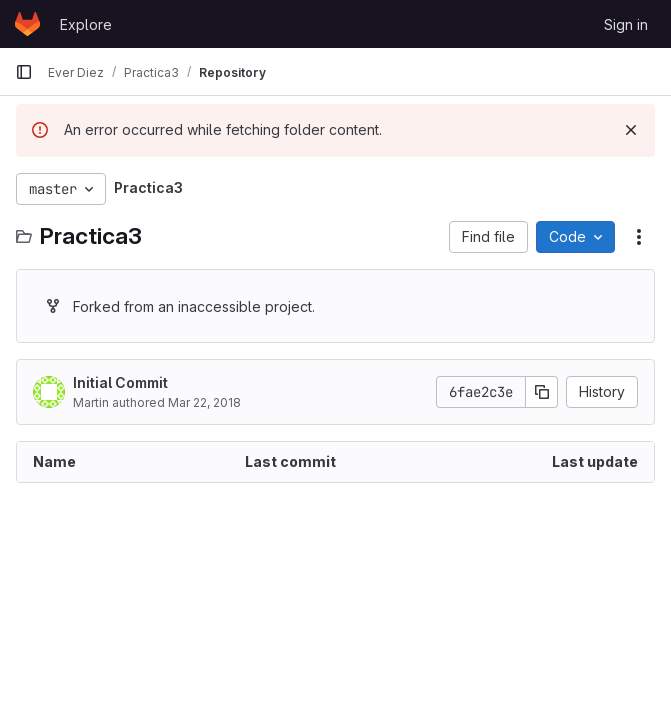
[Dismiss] (631, 130)
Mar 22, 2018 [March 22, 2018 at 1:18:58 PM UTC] (204, 402)
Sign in (626, 24)
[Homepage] (27, 24)
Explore (86, 24)
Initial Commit (120, 382)
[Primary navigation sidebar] (24, 72)
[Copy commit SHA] (542, 392)
